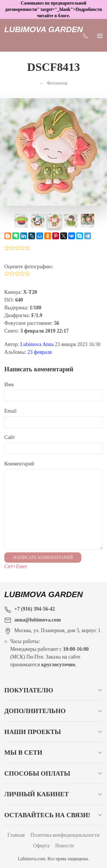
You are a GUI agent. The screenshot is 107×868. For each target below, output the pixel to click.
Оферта (41, 846)
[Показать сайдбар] (100, 35)
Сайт (10, 437)
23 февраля (40, 352)
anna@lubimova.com (38, 620)
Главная (16, 835)
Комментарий (19, 464)
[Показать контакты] (86, 35)
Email (10, 411)
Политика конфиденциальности (65, 835)
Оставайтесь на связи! (47, 815)
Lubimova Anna (37, 344)
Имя (9, 385)
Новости (65, 846)
